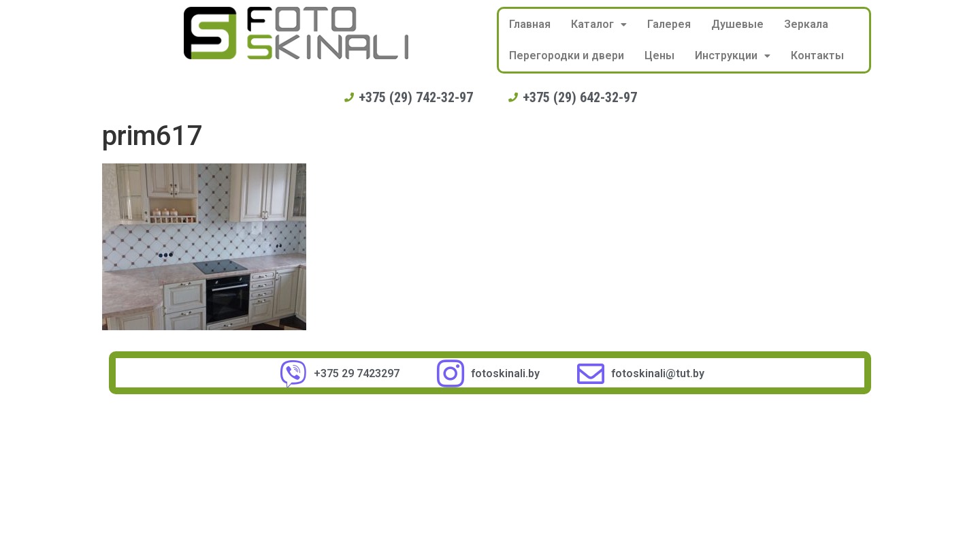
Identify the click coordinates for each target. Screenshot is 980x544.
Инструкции (733, 55)
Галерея (669, 24)
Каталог (599, 24)
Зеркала (806, 24)
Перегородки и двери (567, 55)
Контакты (817, 55)
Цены (659, 55)
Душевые (737, 24)
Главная (530, 24)
